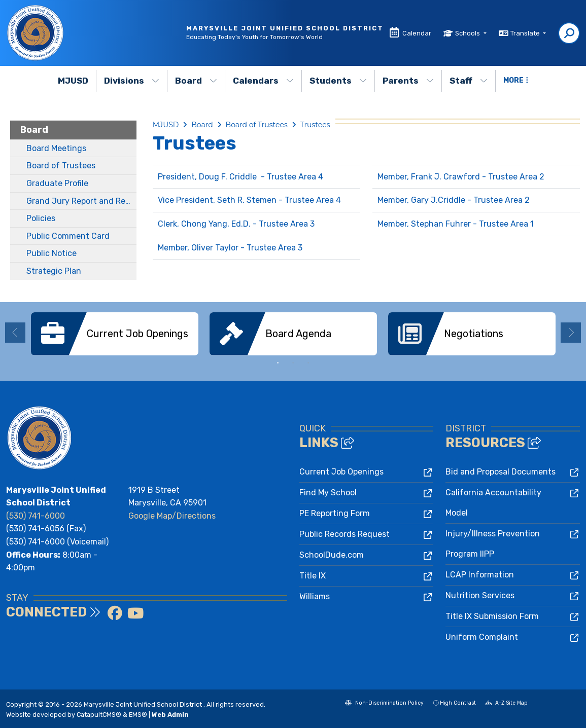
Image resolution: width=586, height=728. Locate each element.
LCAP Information (480, 575)
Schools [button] (468, 33)
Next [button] (571, 333)
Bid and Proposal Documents (501, 472)
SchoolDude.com (332, 555)
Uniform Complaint (482, 637)
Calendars (263, 81)
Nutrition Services (480, 595)
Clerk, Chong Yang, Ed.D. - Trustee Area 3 (236, 224)
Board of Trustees (61, 166)
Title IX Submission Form (492, 616)
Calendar (417, 33)
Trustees (315, 125)
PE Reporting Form (335, 513)
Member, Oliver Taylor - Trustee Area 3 (230, 248)
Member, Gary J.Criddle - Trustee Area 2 (454, 200)
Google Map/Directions (172, 516)
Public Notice (51, 253)
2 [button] (293, 363)
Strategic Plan (54, 271)
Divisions (132, 81)
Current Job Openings (341, 472)
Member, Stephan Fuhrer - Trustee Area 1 (456, 224)
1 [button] (278, 363)
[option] (115, 334)
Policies (41, 218)
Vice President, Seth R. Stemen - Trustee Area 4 (249, 200)
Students (338, 81)
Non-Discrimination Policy (384, 704)
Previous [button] (15, 333)
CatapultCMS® (99, 715)
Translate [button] (526, 33)
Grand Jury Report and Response (81, 201)
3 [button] (308, 363)
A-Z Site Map (507, 704)
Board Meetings (56, 148)
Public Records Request (344, 534)
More (516, 80)
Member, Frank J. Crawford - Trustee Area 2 (461, 177)
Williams (315, 596)
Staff (469, 81)
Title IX (313, 576)
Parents (408, 81)
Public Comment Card (68, 236)
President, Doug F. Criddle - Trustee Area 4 (240, 177)
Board (196, 81)
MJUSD (73, 81)
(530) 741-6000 (36, 516)
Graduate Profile (57, 183)
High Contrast (458, 703)
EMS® (138, 715)
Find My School (328, 493)
